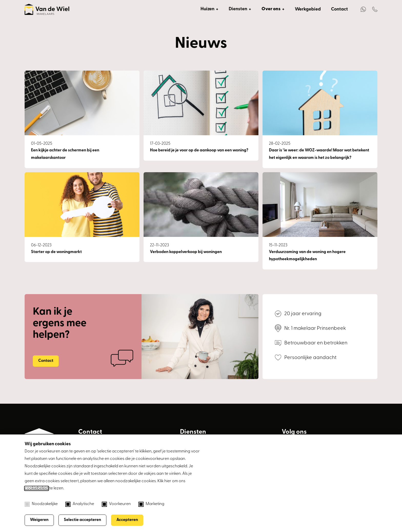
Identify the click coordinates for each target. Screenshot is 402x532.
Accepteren (127, 520)
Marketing (151, 504)
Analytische (80, 504)
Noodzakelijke (41, 504)
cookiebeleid (37, 488)
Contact (339, 9)
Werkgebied (308, 9)
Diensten (238, 9)
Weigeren (39, 520)
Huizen (207, 9)
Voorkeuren (116, 504)
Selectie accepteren (82, 520)
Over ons (271, 9)
